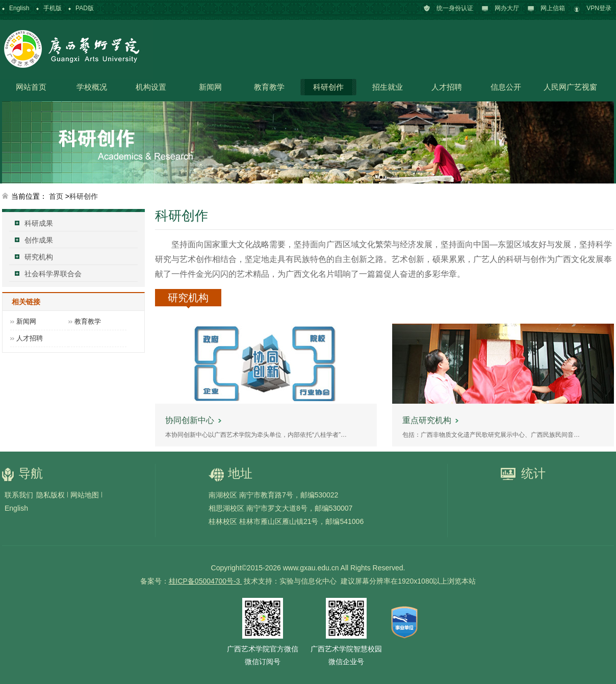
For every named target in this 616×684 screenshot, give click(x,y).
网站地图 (85, 495)
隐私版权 (50, 495)
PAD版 (85, 8)
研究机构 (39, 257)
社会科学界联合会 (53, 274)
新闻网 (210, 87)
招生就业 (388, 87)
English (19, 8)
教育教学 (269, 87)
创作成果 (39, 240)
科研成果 (39, 223)
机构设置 (151, 87)
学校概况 (92, 87)
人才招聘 (447, 87)
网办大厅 (507, 8)
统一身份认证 (455, 8)
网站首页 (31, 87)
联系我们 (19, 495)
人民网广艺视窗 (570, 87)
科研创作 (328, 87)
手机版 (53, 8)
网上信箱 (553, 8)
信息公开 (506, 87)
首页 (56, 196)
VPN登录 (599, 8)
